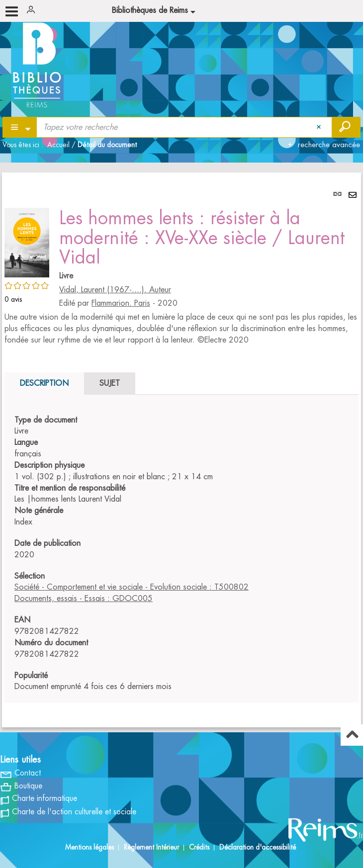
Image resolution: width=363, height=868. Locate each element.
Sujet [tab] (110, 383)
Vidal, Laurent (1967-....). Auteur (115, 290)
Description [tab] (44, 383)
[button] (27, 241)
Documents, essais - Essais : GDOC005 (84, 599)
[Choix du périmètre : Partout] (20, 127)
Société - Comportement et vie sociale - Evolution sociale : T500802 (132, 587)
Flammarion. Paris (121, 303)
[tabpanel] (181, 450)
